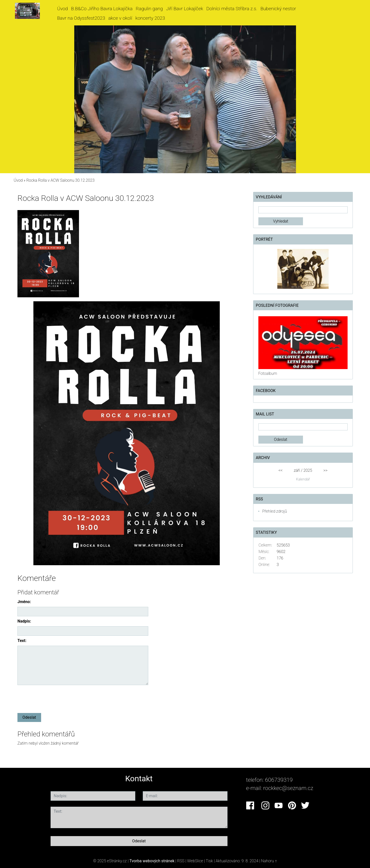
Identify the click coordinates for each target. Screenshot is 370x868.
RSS (181, 861)
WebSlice (195, 861)
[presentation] (55, 698)
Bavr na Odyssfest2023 (81, 18)
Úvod (62, 9)
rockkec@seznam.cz (288, 788)
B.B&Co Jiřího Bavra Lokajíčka (102, 9)
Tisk (209, 861)
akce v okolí (120, 18)
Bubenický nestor (278, 9)
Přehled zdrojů (275, 511)
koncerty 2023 (150, 18)
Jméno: (24, 602)
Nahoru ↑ (269, 861)
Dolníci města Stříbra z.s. (232, 9)
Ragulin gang (149, 9)
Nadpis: (24, 621)
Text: (22, 641)
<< (281, 470)
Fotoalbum (268, 373)
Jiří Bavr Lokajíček (185, 9)
